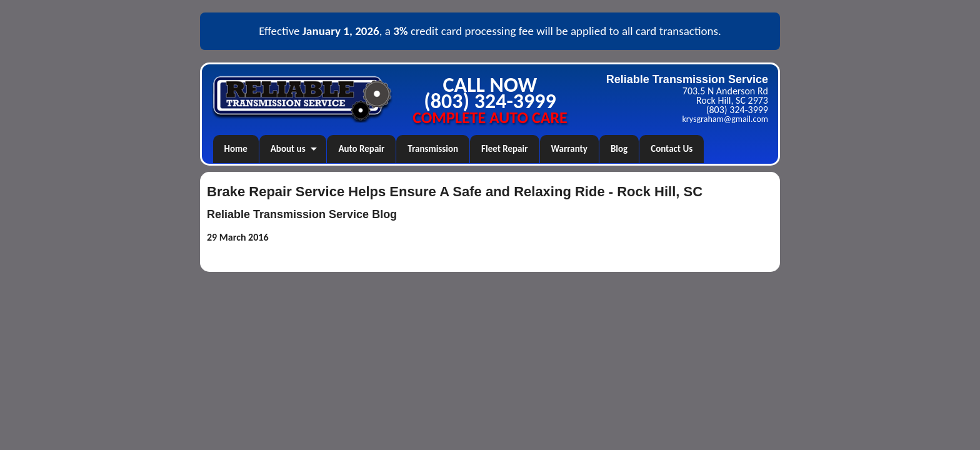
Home (236, 149)
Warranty (569, 149)
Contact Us (672, 149)
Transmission (433, 149)
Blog (619, 149)
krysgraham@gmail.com (725, 119)
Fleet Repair (504, 149)
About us (288, 149)
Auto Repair (361, 149)
